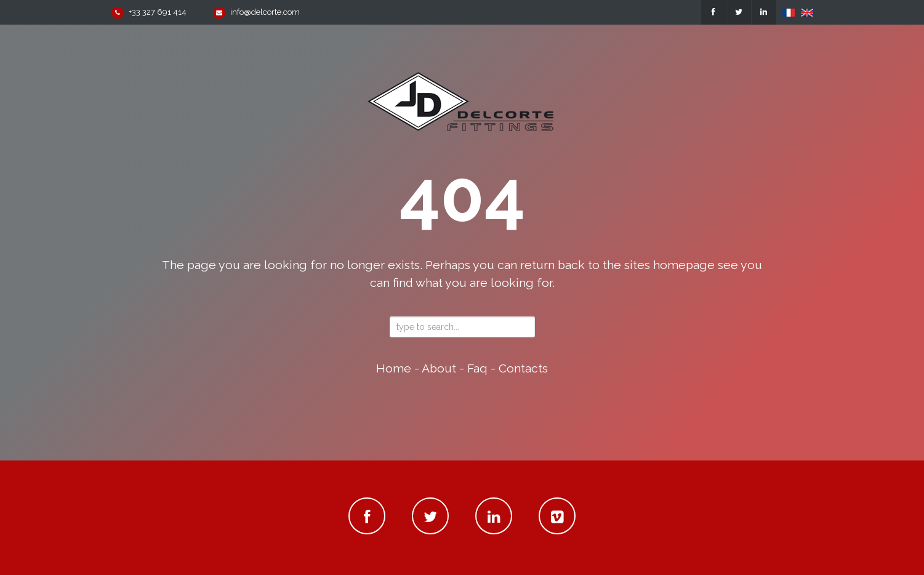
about (439, 368)
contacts (523, 368)
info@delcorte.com (265, 12)
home (394, 368)
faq (477, 368)
